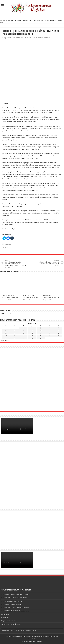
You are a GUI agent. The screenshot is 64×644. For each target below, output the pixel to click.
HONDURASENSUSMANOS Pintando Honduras (15, 608)
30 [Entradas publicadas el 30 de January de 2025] (32, 338)
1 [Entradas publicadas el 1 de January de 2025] (23, 328)
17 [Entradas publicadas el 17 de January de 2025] (41, 333)
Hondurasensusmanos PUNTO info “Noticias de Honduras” (19, 630)
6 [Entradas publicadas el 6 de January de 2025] (6, 331)
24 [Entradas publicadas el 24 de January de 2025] (41, 336)
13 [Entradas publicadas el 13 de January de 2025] (6, 333)
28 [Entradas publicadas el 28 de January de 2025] (15, 338)
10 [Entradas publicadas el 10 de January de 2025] (41, 331)
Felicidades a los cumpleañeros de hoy (10, 297)
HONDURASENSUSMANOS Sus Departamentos (15, 611)
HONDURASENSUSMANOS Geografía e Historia (15, 594)
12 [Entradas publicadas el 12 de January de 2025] (58, 331)
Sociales (8, 20)
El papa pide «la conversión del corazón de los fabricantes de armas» (49, 263)
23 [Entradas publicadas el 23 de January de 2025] (32, 336)
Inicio (2, 20)
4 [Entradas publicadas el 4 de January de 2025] (49, 328)
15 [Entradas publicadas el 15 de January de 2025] (23, 333)
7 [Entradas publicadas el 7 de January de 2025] (15, 331)
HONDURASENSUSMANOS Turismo (11, 604)
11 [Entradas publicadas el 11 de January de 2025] (49, 331)
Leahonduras (5, 614)
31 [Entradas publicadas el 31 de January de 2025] (41, 338)
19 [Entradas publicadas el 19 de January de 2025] (58, 333)
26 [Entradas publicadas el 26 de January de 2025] (58, 336)
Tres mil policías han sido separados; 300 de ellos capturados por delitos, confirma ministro (15, 264)
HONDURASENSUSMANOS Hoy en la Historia (14, 598)
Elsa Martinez (8, 38)
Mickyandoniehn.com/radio (9, 621)
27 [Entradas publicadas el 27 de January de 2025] (6, 338)
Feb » (7, 340)
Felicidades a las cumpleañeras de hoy (31, 297)
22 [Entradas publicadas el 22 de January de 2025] (23, 336)
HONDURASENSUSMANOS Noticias (11, 601)
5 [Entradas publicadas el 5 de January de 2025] (58, 328)
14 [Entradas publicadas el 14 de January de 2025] (15, 333)
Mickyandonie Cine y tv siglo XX (10, 624)
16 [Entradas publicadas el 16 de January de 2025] (32, 333)
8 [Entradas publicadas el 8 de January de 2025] (23, 331)
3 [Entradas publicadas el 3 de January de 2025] (41, 328)
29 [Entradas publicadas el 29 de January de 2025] (23, 338)
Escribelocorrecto (6, 618)
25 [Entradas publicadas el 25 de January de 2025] (49, 336)
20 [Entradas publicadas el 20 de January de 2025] (6, 336)
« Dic (3, 340)
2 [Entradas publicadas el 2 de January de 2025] (32, 328)
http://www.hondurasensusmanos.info (18, 636)
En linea (8, 314)
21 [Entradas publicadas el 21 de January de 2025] (15, 336)
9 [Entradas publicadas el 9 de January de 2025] (32, 331)
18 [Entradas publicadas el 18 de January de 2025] (49, 333)
